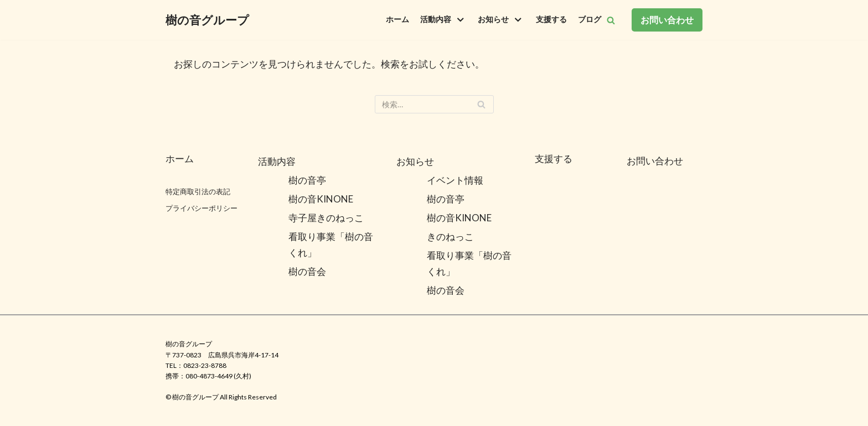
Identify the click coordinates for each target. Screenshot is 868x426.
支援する (551, 19)
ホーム (397, 19)
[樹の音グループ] (207, 20)
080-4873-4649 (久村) (218, 376)
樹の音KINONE (321, 199)
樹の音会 (307, 271)
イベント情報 (455, 180)
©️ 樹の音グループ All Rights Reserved (221, 397)
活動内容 (277, 161)
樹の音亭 (307, 180)
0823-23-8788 (205, 365)
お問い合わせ (667, 20)
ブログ (590, 19)
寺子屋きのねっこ (326, 218)
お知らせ (415, 161)
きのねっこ (450, 237)
